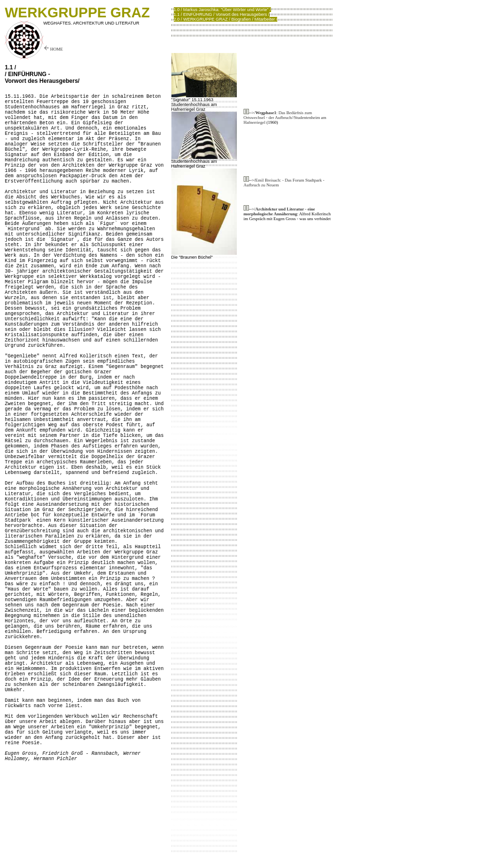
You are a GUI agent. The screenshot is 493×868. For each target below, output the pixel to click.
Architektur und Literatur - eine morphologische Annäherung (279, 211)
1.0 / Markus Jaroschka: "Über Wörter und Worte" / (222, 10)
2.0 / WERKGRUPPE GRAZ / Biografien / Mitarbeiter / (226, 19)
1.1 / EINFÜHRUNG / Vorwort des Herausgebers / (222, 14)
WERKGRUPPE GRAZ (77, 13)
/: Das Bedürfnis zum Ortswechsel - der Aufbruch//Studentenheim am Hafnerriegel (285, 118)
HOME (53, 49)
